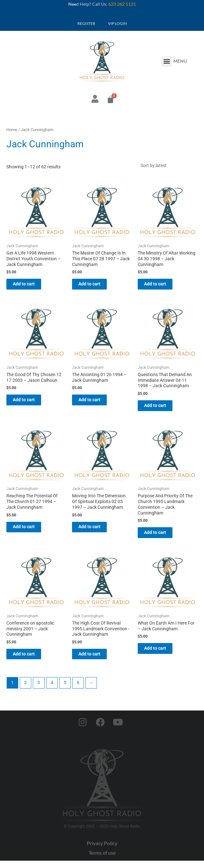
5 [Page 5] (65, 690)
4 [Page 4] (52, 690)
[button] (167, 61)
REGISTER (86, 23)
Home (12, 130)
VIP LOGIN (117, 23)
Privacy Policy (102, 851)
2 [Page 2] (25, 690)
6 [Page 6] (78, 690)
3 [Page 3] (39, 690)
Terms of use (102, 860)
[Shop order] (167, 166)
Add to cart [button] (30, 287)
